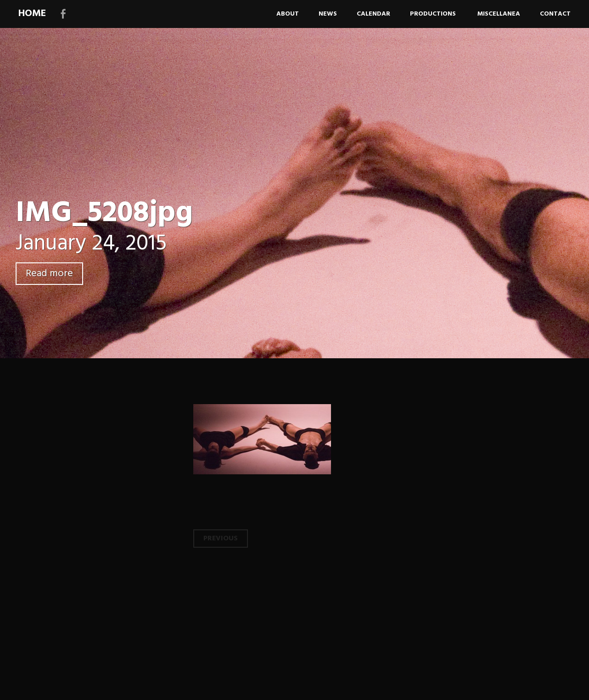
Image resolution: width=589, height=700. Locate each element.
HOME (32, 14)
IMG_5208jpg (104, 214)
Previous (221, 539)
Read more (49, 274)
